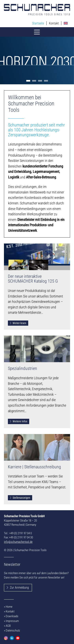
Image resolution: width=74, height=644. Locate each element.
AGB (8, 626)
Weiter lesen (18, 323)
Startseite (38, 23)
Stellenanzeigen (20, 498)
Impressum (12, 621)
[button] (28, 81)
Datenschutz (13, 631)
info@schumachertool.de (18, 542)
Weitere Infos (18, 421)
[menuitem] (66, 23)
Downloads (12, 616)
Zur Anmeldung (19, 588)
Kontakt (54, 23)
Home (9, 607)
